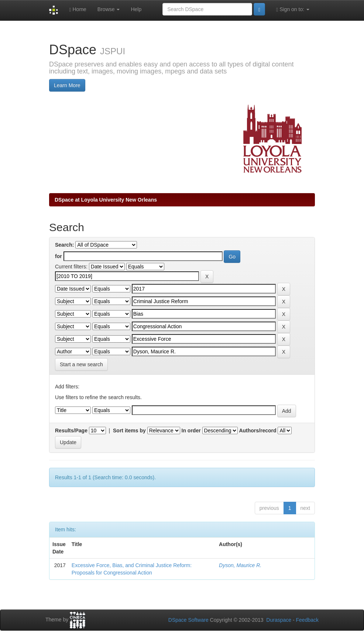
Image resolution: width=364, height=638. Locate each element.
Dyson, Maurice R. (240, 565)
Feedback (307, 620)
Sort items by (129, 431)
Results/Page (71, 431)
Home (78, 9)
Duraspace (279, 620)
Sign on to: (293, 9)
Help (136, 9)
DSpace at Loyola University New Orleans (106, 200)
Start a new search (81, 364)
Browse (109, 9)
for (59, 256)
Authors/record (257, 431)
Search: (64, 245)
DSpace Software (188, 620)
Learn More (67, 85)
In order (191, 431)
